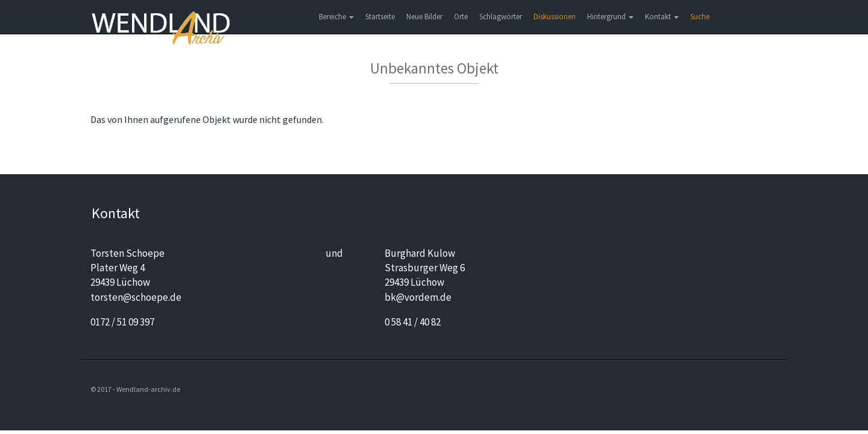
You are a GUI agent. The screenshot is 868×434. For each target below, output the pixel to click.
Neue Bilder (424, 17)
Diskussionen (555, 17)
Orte (461, 17)
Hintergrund (610, 17)
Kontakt (662, 17)
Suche (700, 17)
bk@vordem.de (418, 297)
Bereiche (336, 17)
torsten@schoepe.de (136, 297)
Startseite (380, 17)
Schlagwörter (501, 17)
